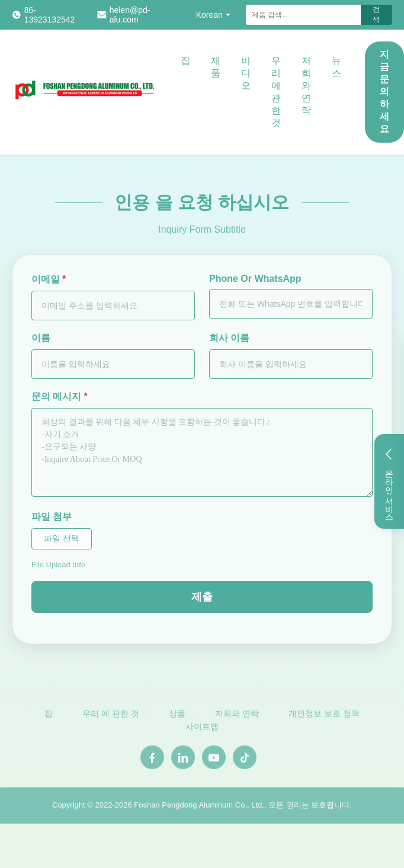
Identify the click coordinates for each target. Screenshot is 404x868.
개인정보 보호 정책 (324, 715)
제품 (216, 67)
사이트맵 (202, 729)
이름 (41, 338)
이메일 (49, 279)
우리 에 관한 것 (276, 92)
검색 (376, 15)
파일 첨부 (52, 517)
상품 (177, 715)
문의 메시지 (60, 396)
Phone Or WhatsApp (255, 279)
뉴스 (336, 67)
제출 (202, 597)
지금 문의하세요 (384, 91)
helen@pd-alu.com (130, 15)
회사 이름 (229, 338)
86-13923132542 (50, 15)
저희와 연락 (306, 86)
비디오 (246, 73)
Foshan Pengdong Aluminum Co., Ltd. (199, 807)
